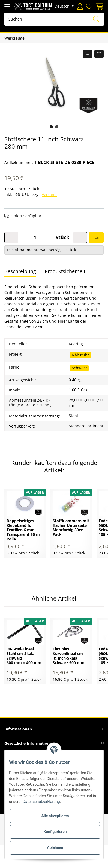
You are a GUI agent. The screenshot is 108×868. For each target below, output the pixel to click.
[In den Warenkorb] (96, 238)
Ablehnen (55, 847)
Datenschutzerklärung (41, 802)
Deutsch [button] (62, 6)
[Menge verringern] (11, 238)
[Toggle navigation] (7, 6)
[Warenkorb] (99, 6)
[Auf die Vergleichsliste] (87, 54)
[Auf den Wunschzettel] (99, 54)
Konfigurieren (55, 832)
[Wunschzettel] (89, 6)
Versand (49, 195)
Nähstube (81, 355)
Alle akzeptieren (55, 816)
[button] (80, 6)
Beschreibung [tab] (20, 271)
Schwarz (79, 368)
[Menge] (35, 238)
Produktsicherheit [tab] (65, 271)
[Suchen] (54, 19)
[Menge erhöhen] (80, 238)
